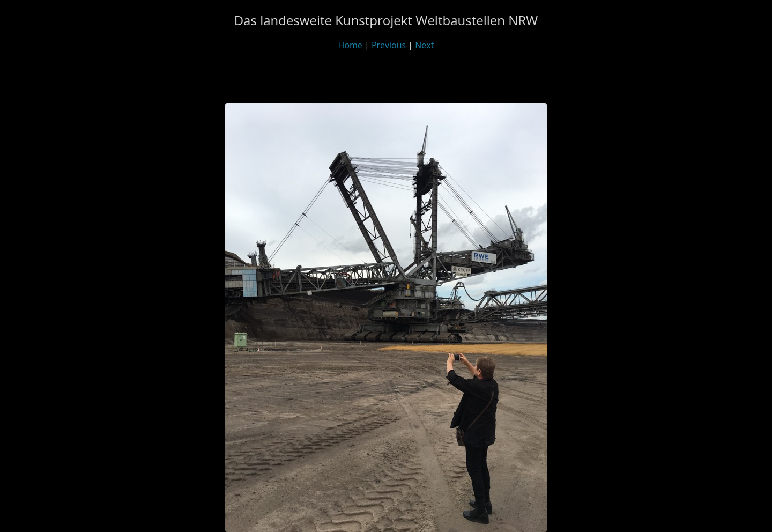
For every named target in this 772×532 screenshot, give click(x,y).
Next (424, 45)
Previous (389, 45)
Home (350, 45)
